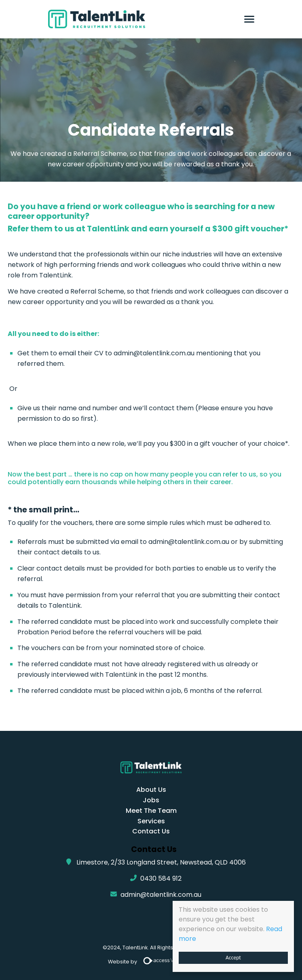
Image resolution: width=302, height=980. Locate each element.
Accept (233, 958)
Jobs (151, 800)
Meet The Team (151, 811)
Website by (151, 962)
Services (151, 821)
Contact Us (151, 831)
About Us (151, 790)
